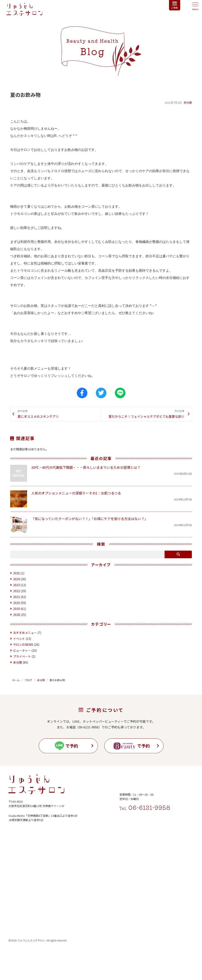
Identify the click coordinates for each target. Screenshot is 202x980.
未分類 (188, 102)
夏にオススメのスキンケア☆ (58, 414)
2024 (16, 585)
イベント (19, 645)
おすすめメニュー (25, 639)
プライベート (22, 662)
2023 (16, 591)
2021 (16, 603)
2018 (16, 621)
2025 (16, 579)
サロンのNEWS (23, 650)
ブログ (28, 686)
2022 (16, 597)
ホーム (16, 686)
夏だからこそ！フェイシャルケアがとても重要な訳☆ (144, 417)
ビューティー (22, 656)
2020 (16, 609)
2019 (16, 615)
